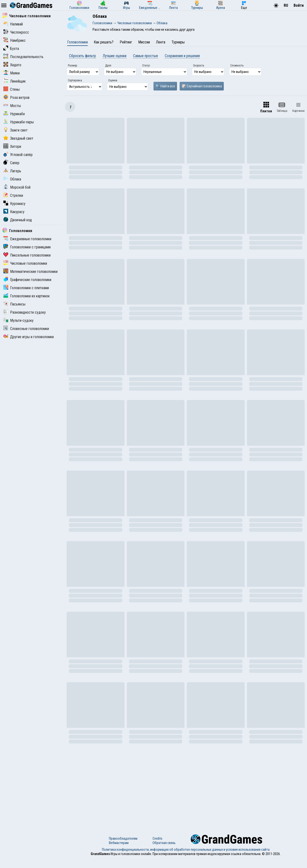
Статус (146, 66)
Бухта (11, 49)
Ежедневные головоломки (27, 239)
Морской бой (17, 187)
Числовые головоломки (27, 16)
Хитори (12, 147)
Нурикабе (14, 114)
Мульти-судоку (18, 320)
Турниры (178, 42)
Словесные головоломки (26, 329)
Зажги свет (15, 130)
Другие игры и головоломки (29, 337)
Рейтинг (126, 42)
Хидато (12, 65)
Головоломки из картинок (27, 296)
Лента (161, 42)
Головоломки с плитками (26, 288)
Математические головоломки (30, 272)
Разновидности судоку (25, 312)
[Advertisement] (186, 789)
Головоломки (17, 231)
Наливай (13, 24)
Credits (157, 838)
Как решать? (104, 42)
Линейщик (15, 81)
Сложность (237, 66)
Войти (299, 5)
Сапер (11, 163)
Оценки (113, 80)
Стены (12, 89)
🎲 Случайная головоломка (202, 86)
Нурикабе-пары (19, 122)
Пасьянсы (14, 304)
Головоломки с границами (27, 247)
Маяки (12, 73)
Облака (12, 179)
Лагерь (12, 171)
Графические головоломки (27, 280)
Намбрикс (15, 40)
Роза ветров (16, 98)
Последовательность (23, 57)
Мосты (12, 106)
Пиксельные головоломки (27, 255)
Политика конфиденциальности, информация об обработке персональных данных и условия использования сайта (186, 850)
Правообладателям (123, 838)
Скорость (199, 66)
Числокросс (16, 32)
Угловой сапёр (18, 155)
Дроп (108, 66)
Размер (72, 66)
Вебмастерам (119, 843)
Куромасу (14, 204)
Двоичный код (18, 220)
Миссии (144, 42)
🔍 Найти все (165, 86)
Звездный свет (18, 138)
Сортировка (75, 80)
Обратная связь (164, 843)
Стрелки (13, 195)
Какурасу (14, 212)
